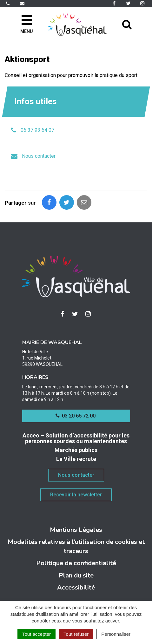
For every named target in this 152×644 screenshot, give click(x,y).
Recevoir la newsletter (76, 495)
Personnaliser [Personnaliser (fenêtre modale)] (116, 634)
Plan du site (76, 575)
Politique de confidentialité (76, 563)
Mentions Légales (76, 530)
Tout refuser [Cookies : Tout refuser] (76, 634)
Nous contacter (39, 156)
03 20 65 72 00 (76, 416)
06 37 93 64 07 (37, 130)
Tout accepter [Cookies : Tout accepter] (36, 634)
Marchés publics (76, 450)
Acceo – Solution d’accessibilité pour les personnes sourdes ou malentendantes (76, 438)
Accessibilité (76, 587)
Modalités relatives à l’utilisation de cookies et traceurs (76, 546)
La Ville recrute (76, 459)
